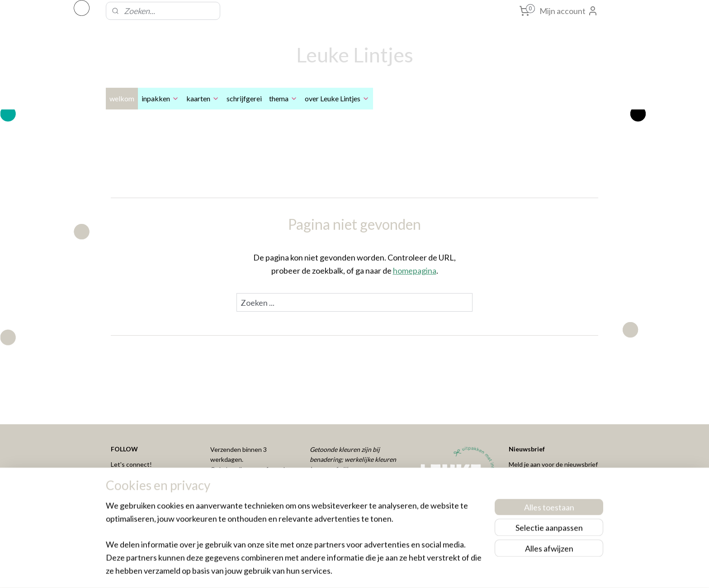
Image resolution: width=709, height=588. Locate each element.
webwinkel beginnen (371, 571)
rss (339, 571)
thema (283, 98)
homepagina (415, 270)
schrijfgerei (244, 98)
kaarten (203, 98)
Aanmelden (536, 488)
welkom (122, 98)
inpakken (160, 98)
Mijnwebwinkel (444, 571)
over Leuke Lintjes (337, 98)
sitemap (323, 571)
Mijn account (569, 11)
